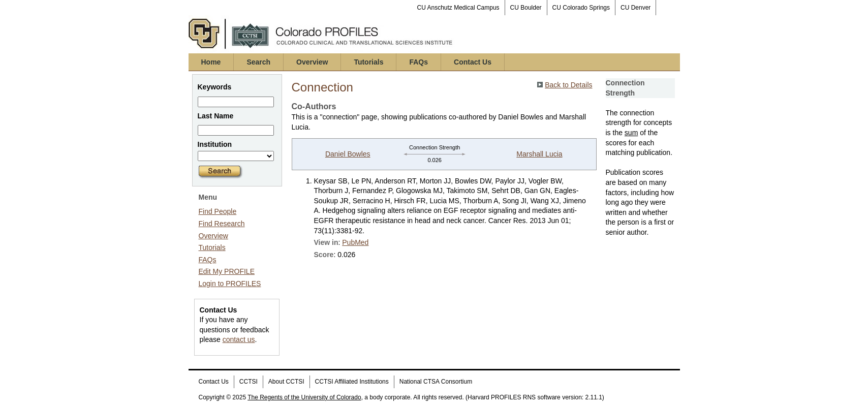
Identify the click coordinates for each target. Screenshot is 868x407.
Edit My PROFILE (227, 271)
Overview (312, 62)
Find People (218, 211)
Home (211, 62)
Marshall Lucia (539, 154)
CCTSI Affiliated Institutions (352, 382)
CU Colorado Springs (581, 8)
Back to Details (568, 85)
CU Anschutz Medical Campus (458, 8)
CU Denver (635, 8)
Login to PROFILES (230, 284)
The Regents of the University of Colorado (304, 397)
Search (258, 62)
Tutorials (368, 62)
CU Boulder (526, 8)
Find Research (222, 224)
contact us (239, 339)
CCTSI (249, 382)
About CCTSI (286, 382)
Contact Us (473, 62)
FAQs (418, 62)
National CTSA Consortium (436, 382)
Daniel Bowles (348, 154)
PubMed (355, 242)
